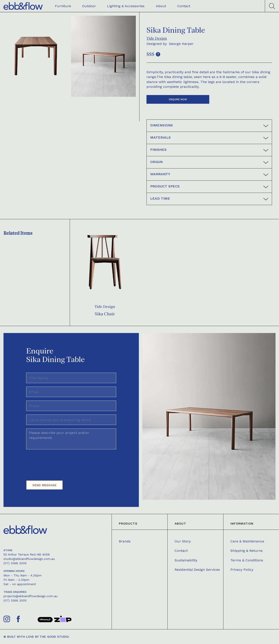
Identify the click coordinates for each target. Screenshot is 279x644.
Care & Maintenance (247, 541)
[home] (23, 6)
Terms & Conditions (247, 560)
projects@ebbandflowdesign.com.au (31, 596)
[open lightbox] (36, 56)
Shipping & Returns (247, 551)
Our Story (183, 541)
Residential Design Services (197, 570)
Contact (181, 551)
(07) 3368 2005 (15, 563)
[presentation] (59, 463)
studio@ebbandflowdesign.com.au (29, 559)
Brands (125, 541)
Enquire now (178, 99)
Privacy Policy (242, 570)
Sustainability (186, 560)
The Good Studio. (54, 637)
